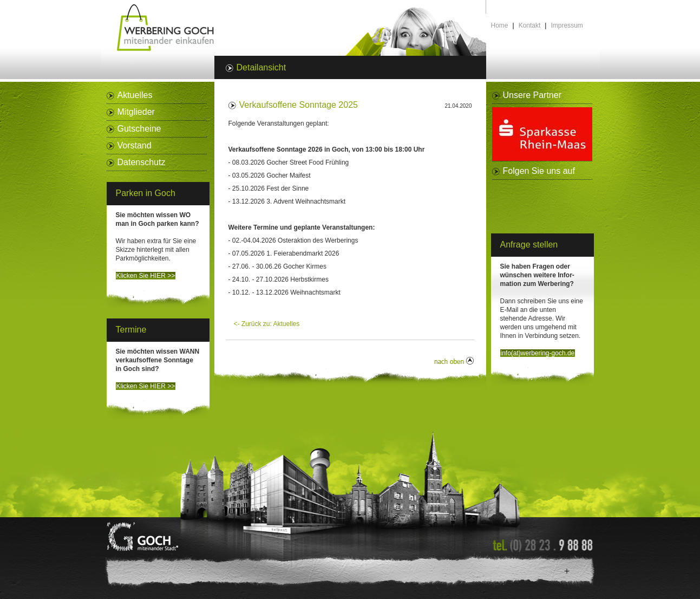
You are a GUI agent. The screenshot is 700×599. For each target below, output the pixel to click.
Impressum (567, 25)
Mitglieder (136, 112)
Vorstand (135, 145)
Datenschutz (142, 162)
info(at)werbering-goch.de (538, 353)
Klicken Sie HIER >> (146, 276)
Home (500, 25)
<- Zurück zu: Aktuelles (267, 324)
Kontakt (530, 25)
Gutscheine (139, 129)
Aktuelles (135, 95)
